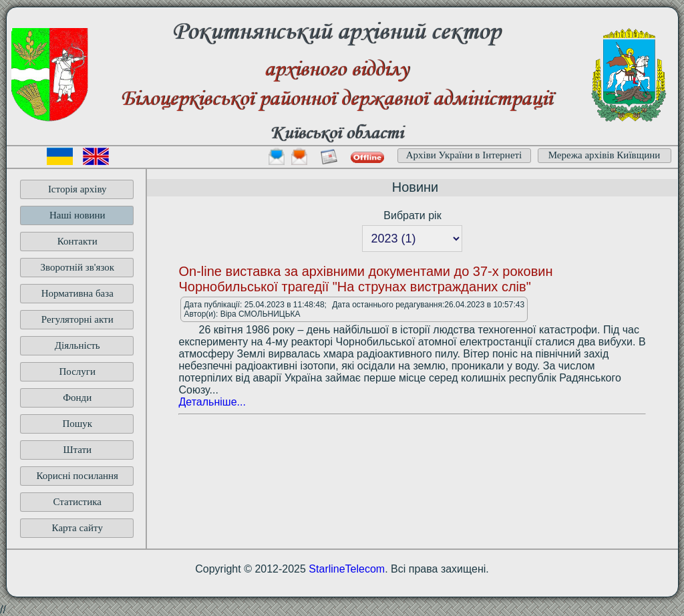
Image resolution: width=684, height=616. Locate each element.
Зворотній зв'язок (77, 267)
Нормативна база (77, 293)
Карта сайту (77, 528)
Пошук (77, 424)
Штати (77, 450)
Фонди (77, 398)
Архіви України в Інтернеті (464, 155)
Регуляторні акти (77, 319)
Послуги (77, 371)
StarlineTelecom (347, 569)
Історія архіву (77, 189)
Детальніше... (212, 402)
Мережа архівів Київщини (605, 155)
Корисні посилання (77, 476)
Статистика (77, 502)
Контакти (77, 241)
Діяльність (77, 345)
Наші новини (77, 215)
